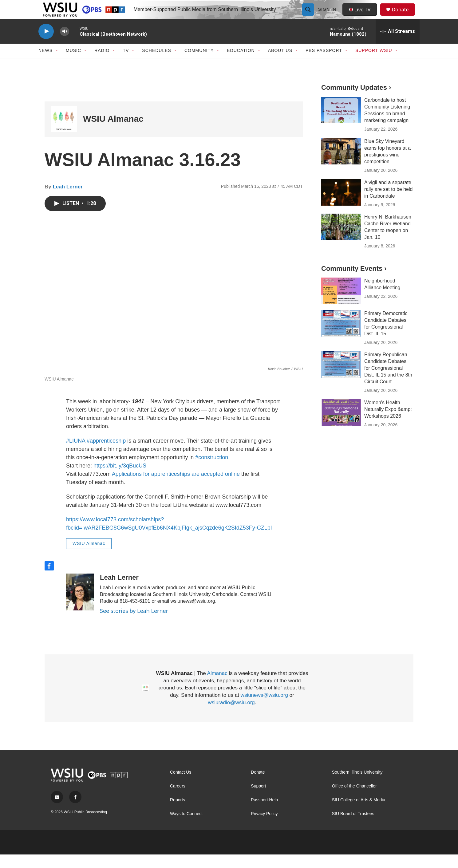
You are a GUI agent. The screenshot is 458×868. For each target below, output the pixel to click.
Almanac (217, 687)
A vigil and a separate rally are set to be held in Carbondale (388, 202)
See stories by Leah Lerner (134, 624)
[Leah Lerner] (80, 605)
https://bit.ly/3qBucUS (120, 479)
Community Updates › (356, 101)
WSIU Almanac (113, 132)
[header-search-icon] (309, 16)
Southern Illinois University (357, 786)
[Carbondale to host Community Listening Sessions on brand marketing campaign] (341, 123)
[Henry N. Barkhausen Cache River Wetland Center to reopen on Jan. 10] (341, 240)
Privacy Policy (264, 827)
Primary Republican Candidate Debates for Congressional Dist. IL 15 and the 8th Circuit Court (388, 382)
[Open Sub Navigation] (57, 64)
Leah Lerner (67, 200)
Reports (178, 813)
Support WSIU (374, 64)
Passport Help (264, 813)
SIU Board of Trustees (353, 827)
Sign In (328, 16)
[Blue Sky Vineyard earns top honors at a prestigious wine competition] (341, 164)
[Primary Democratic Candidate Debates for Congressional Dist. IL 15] (341, 337)
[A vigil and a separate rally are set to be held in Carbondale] (341, 206)
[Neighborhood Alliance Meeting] (341, 304)
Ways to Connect (186, 827)
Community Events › (354, 282)
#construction (212, 471)
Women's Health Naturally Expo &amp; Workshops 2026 (388, 423)
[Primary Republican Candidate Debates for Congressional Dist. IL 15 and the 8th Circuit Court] (341, 378)
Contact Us (181, 786)
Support (258, 800)
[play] (46, 45)
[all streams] (398, 45)
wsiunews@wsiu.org (264, 709)
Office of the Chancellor (354, 800)
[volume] (65, 45)
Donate (404, 16)
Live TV (361, 16)
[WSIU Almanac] (64, 132)
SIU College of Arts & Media (359, 813)
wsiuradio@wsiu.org (231, 716)
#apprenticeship (106, 454)
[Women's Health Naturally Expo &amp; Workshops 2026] (341, 426)
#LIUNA (76, 454)
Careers (178, 800)
